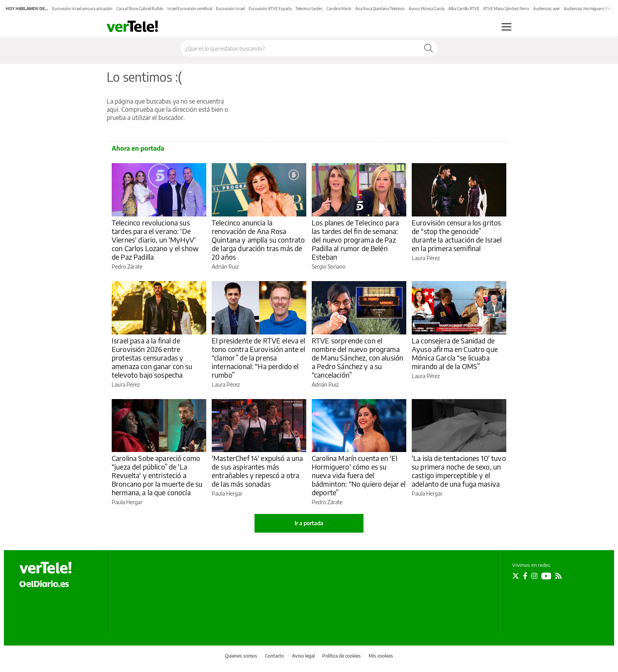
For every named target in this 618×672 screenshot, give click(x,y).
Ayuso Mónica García (427, 9)
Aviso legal (303, 656)
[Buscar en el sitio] (300, 48)
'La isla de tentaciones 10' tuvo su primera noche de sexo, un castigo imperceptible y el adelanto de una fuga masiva (459, 471)
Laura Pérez (426, 258)
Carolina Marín (339, 9)
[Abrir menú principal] (507, 27)
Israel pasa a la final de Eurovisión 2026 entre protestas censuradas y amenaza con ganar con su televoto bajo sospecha (152, 358)
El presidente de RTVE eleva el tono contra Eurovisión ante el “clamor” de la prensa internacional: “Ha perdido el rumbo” (259, 358)
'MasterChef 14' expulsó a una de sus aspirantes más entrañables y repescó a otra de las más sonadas (257, 471)
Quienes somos (241, 656)
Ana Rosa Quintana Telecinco (380, 9)
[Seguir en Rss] (558, 576)
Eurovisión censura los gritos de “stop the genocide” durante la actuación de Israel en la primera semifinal (457, 235)
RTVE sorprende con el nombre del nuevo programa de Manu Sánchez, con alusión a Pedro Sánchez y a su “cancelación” (357, 358)
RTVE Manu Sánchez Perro (506, 9)
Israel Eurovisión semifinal (190, 9)
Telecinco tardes (309, 9)
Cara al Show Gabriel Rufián (140, 9)
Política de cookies (341, 656)
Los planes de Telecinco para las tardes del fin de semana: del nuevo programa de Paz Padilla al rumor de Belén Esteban (355, 240)
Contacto (275, 656)
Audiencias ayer (547, 9)
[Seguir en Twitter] (516, 576)
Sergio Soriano (329, 267)
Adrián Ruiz (225, 267)
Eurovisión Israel (230, 9)
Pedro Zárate (127, 267)
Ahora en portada (138, 148)
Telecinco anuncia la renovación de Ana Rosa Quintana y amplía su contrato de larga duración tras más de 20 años (258, 240)
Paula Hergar (127, 502)
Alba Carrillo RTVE (464, 9)
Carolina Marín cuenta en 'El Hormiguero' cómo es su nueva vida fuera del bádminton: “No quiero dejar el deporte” (359, 475)
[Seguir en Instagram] (534, 576)
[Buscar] (428, 48)
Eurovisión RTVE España (270, 9)
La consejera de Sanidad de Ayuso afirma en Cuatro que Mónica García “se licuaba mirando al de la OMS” (455, 353)
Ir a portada (309, 523)
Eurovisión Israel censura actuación (82, 9)
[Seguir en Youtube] (546, 576)
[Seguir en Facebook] (525, 576)
